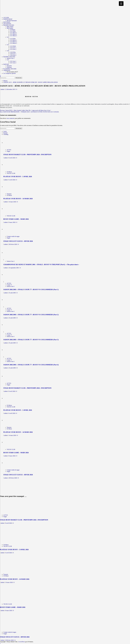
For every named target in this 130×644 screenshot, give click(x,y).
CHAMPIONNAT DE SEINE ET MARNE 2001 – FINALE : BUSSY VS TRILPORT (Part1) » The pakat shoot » (41, 264)
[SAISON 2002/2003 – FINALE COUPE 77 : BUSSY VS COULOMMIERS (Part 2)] (10, 300)
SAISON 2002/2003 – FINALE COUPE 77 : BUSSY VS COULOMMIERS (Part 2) (31, 315)
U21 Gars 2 (13, 63)
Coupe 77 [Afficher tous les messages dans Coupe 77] (9, 285)
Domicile (9, 66)
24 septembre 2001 (14, 268)
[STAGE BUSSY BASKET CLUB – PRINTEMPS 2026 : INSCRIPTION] (11, 143)
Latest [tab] (5, 131)
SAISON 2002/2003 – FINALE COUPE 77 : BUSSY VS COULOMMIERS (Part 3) (31, 340)
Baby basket (10, 27)
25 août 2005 (12, 293)
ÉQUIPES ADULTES (9, 57)
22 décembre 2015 (10, 89)
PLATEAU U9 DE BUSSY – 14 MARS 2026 (18, 199)
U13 (8, 37)
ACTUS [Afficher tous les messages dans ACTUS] (9, 150)
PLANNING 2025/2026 (10, 69)
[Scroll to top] (0, 643)
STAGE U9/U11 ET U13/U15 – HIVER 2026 (18, 241)
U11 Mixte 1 (13, 33)
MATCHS (6, 64)
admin (3, 89)
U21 (8, 60)
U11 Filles (13, 31)
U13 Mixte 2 (13, 42)
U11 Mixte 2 (13, 34)
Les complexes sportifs (10, 73)
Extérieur (9, 67)
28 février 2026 (13, 244)
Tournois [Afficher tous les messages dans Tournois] (9, 194)
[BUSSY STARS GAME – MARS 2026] (11, 209)
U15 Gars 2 (13, 49)
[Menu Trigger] (121, 4)
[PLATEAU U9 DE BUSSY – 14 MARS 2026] (11, 187)
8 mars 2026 (12, 222)
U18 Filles (13, 52)
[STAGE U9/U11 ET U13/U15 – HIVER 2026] (11, 229)
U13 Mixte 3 (13, 43)
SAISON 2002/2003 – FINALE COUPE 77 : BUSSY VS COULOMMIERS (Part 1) (31, 290)
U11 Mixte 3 (13, 36)
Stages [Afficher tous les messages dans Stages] (8, 151)
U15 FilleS (13, 46)
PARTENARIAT (8, 19)
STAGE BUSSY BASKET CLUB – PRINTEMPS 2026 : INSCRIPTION (27, 155)
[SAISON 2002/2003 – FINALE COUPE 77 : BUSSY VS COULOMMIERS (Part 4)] (10, 350)
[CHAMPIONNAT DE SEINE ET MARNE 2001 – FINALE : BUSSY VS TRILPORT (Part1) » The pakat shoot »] (10, 253)
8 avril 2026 (12, 158)
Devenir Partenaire (12, 21)
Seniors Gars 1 (11, 58)
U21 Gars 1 (13, 61)
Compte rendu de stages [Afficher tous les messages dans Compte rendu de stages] (13, 236)
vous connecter (10, 118)
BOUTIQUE (7, 22)
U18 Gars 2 (13, 55)
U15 (8, 45)
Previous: (25, 110)
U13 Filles (13, 39)
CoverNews (22, 642)
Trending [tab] (6, 134)
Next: (29, 112)
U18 (8, 51)
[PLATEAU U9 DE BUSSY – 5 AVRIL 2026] (11, 165)
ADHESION (7, 70)
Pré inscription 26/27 (12, 72)
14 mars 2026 (13, 202)
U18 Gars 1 (13, 54)
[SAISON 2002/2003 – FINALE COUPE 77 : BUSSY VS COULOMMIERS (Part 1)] (10, 275)
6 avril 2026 (12, 180)
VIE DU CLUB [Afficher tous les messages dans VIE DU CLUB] (11, 173)
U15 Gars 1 (13, 48)
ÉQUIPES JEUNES (9, 25)
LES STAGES (7, 24)
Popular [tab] (5, 133)
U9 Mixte (13, 30)
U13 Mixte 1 (13, 40)
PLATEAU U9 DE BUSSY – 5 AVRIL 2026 (18, 177)
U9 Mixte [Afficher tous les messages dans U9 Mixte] (9, 172)
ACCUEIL (6, 18)
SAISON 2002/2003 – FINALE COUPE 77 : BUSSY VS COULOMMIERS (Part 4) (31, 365)
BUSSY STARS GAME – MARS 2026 (16, 219)
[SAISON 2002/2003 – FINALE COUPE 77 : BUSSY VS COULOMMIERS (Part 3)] (10, 325)
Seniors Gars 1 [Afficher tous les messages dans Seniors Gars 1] (11, 261)
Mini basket (10, 28)
